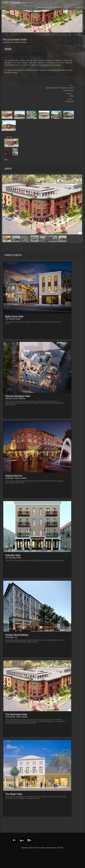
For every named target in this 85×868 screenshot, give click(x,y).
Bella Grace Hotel (14, 317)
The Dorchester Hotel (16, 714)
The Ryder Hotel (14, 794)
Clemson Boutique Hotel (18, 396)
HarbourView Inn (14, 476)
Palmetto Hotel (13, 555)
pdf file (6, 160)
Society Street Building (17, 635)
